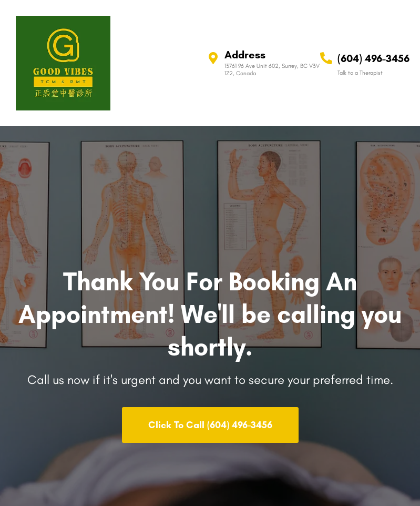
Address (245, 55)
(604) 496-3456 (373, 58)
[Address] (213, 58)
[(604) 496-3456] (326, 58)
